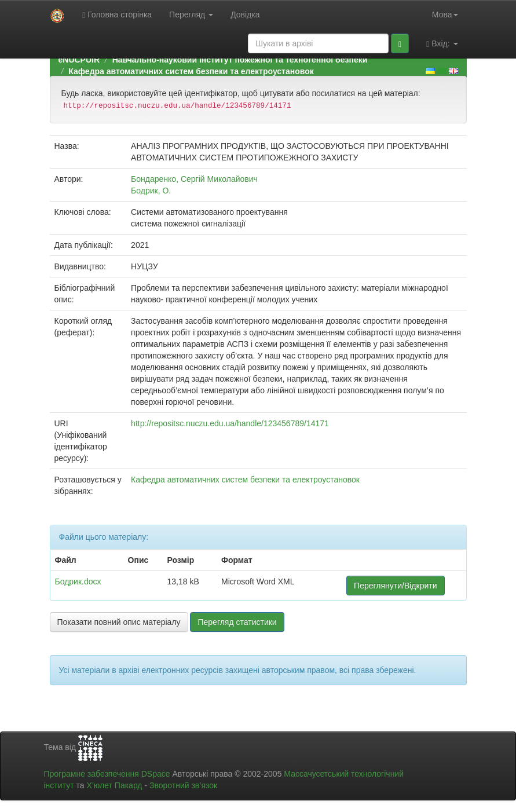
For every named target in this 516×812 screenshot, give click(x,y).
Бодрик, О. (151, 191)
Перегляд (191, 14)
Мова (445, 14)
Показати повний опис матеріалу (119, 622)
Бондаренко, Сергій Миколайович (194, 179)
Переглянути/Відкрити (395, 586)
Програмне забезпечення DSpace (107, 774)
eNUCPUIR (79, 60)
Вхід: (442, 44)
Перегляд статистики (237, 622)
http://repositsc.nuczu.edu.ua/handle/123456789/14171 (230, 423)
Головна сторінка (117, 15)
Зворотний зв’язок (183, 785)
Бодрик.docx (78, 581)
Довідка (245, 14)
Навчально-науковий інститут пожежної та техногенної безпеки (240, 60)
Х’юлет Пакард (114, 785)
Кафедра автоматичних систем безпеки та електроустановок (191, 71)
